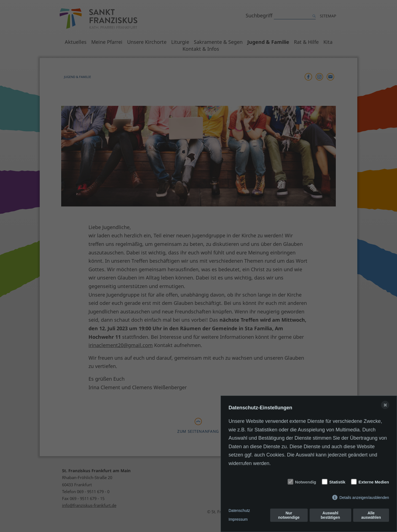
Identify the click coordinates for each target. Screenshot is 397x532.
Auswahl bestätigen (330, 515)
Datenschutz (239, 510)
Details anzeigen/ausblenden (364, 498)
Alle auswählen (371, 515)
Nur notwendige (289, 515)
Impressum (238, 519)
